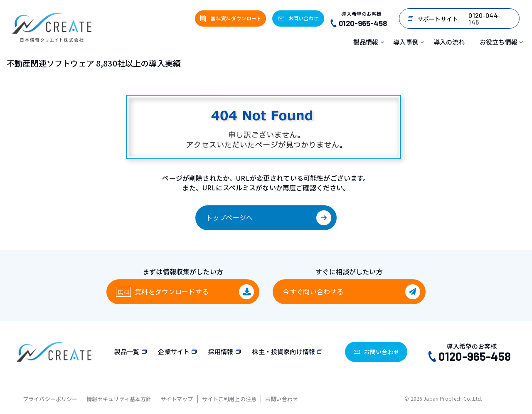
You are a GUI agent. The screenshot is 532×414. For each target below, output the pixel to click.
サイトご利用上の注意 (229, 399)
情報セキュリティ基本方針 (119, 399)
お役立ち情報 (499, 42)
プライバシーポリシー (50, 399)
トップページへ (229, 217)
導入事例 (406, 42)
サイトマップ (177, 399)
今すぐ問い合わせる (313, 291)
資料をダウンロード (172, 291)
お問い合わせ (282, 399)
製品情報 (366, 42)
